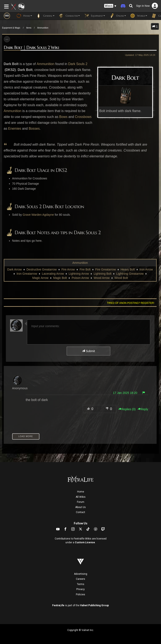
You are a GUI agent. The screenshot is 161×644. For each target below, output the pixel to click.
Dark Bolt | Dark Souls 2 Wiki (31, 47)
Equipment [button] (95, 16)
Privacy (80, 589)
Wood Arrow (102, 278)
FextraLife (58, 605)
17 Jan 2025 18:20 (125, 393)
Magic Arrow (40, 278)
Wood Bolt (121, 278)
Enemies (15, 129)
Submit (88, 351)
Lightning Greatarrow (130, 274)
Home (81, 492)
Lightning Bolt (103, 274)
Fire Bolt (85, 269)
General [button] (45, 16)
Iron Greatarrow (27, 274)
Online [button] (118, 16)
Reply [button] (143, 409)
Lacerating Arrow (53, 274)
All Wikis (81, 497)
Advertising (81, 574)
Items (29, 28)
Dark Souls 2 (78, 64)
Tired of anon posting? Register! (131, 303)
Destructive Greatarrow (42, 269)
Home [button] (24, 16)
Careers (80, 579)
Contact (80, 512)
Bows (63, 117)
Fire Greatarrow (105, 269)
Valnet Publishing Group (94, 605)
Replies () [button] (127, 409)
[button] (110, 6)
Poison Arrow (80, 278)
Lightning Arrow (79, 274)
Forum (81, 502)
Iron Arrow (146, 269)
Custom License (85, 542)
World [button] (139, 16)
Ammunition (43, 28)
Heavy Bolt (128, 269)
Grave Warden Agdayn (37, 215)
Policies (80, 594)
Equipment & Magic (11, 28)
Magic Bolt (60, 278)
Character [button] (69, 16)
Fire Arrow (68, 269)
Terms (81, 584)
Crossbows (83, 117)
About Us (80, 507)
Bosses (34, 129)
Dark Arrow (15, 269)
